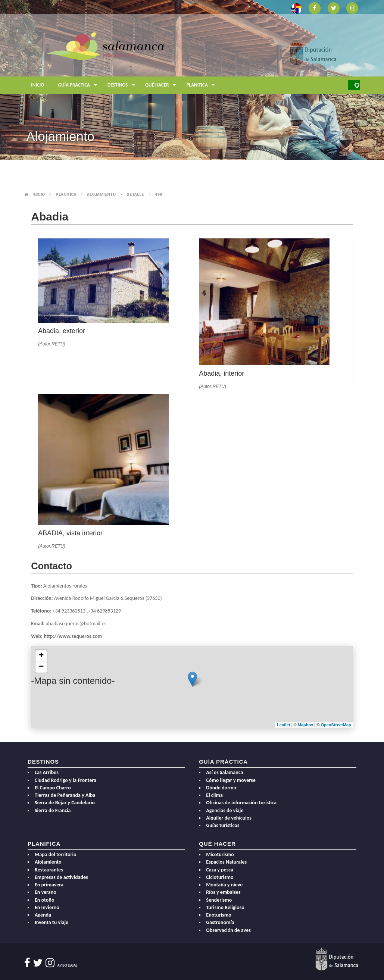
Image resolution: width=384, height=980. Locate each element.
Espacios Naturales (226, 862)
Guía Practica (79, 85)
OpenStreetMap (336, 725)
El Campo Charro (53, 788)
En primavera (49, 885)
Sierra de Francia (53, 810)
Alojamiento (101, 195)
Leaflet (283, 725)
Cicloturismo (220, 877)
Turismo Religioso (225, 907)
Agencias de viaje (225, 810)
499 (158, 195)
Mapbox (306, 725)
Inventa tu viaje (51, 922)
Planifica (202, 85)
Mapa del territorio (56, 854)
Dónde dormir (221, 788)
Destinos (123, 85)
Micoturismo (220, 854)
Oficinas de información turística (241, 803)
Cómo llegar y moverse (231, 780)
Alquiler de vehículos (229, 818)
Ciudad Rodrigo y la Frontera (65, 780)
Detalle (135, 195)
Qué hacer (162, 85)
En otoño (45, 900)
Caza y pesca (220, 870)
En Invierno (47, 907)
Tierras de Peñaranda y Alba (65, 795)
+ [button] (41, 656)
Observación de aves (228, 930)
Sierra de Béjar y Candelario (65, 803)
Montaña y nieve (224, 885)
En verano (46, 892)
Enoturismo (218, 915)
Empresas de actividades (61, 877)
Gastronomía (220, 922)
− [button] (41, 667)
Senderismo (219, 900)
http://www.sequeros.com (73, 636)
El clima (214, 795)
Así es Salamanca (224, 772)
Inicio (38, 85)
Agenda (43, 915)
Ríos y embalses (223, 892)
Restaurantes (49, 870)
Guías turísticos (223, 825)
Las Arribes (47, 772)
